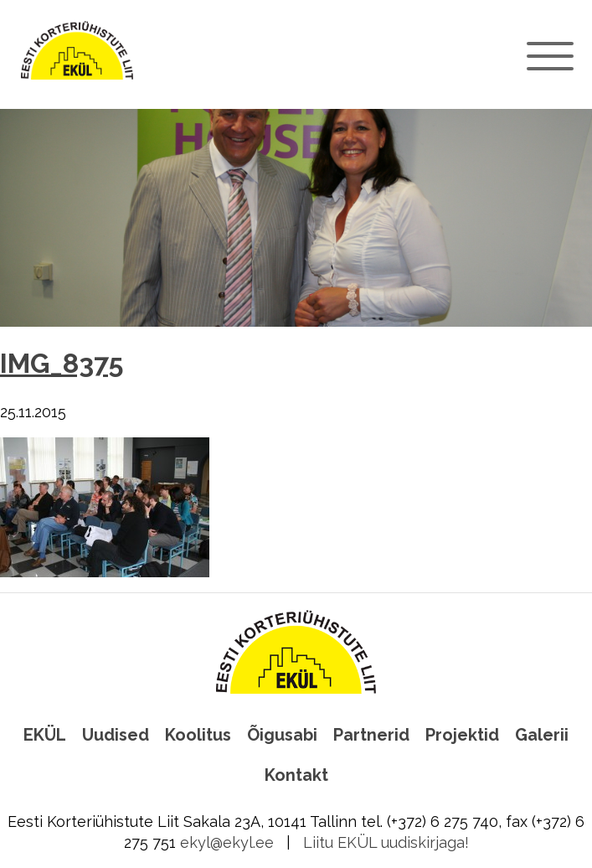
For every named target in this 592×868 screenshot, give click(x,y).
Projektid (462, 735)
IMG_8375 (62, 364)
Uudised (116, 735)
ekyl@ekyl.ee (227, 842)
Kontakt (296, 775)
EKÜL (45, 735)
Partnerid (371, 735)
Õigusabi (282, 735)
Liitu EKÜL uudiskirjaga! (386, 842)
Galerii (542, 735)
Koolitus (198, 735)
